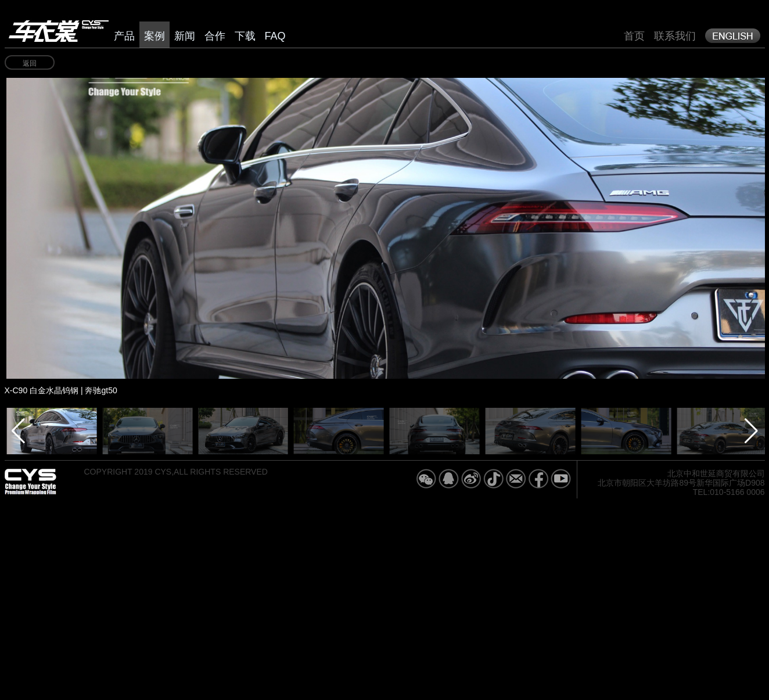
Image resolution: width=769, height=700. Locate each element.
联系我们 (675, 36)
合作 (215, 36)
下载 (245, 36)
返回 (30, 63)
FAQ (275, 36)
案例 (154, 36)
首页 (634, 36)
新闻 (185, 36)
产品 (124, 36)
